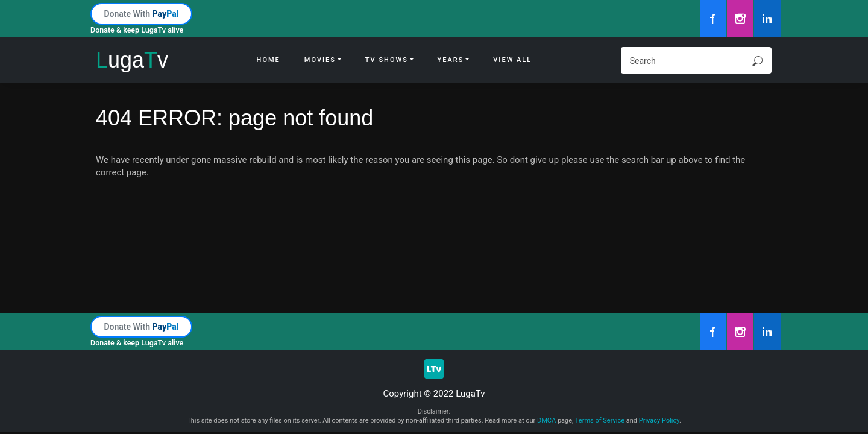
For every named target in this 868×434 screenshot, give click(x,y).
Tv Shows (387, 60)
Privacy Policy (659, 420)
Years (451, 60)
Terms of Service (600, 420)
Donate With (141, 14)
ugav (132, 60)
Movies (320, 60)
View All (512, 60)
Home (269, 60)
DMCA (546, 420)
